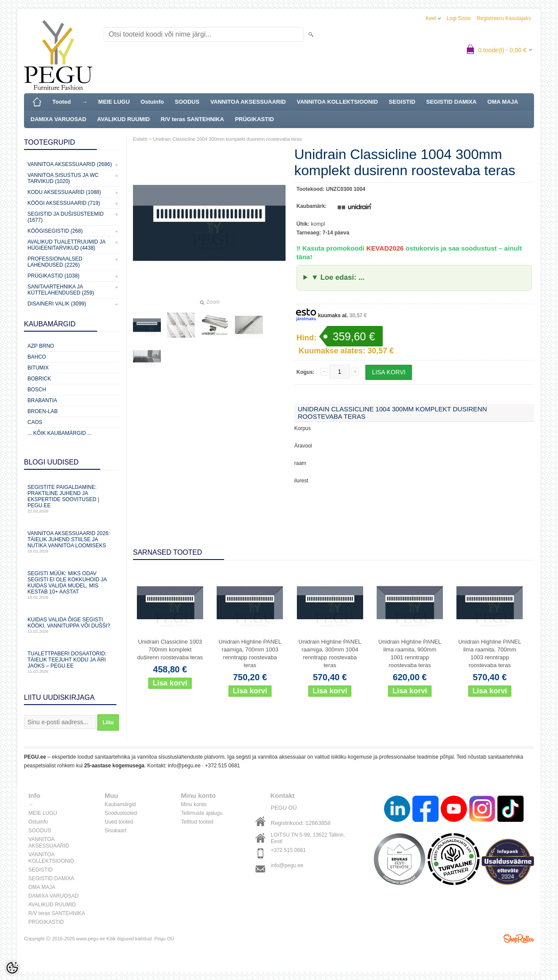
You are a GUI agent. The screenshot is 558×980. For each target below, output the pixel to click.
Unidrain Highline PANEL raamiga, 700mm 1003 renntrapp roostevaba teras (250, 653)
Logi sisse (459, 18)
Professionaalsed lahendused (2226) (55, 262)
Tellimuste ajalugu (202, 813)
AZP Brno (41, 346)
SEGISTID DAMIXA (452, 102)
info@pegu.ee (184, 766)
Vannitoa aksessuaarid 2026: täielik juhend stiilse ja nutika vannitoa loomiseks (72, 542)
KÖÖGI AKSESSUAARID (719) (64, 203)
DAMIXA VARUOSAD (58, 119)
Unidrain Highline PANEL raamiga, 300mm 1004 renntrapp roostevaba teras (330, 653)
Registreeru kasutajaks (504, 18)
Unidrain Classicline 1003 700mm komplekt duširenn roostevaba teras (170, 649)
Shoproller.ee (519, 939)
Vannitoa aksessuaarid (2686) (70, 164)
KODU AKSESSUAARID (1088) (64, 192)
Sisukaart (116, 831)
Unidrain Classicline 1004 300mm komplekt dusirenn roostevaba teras (227, 139)
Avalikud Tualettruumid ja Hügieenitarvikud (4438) (66, 245)
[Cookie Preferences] (12, 968)
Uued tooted (119, 822)
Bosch (37, 390)
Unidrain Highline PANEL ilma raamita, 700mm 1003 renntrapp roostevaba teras (490, 653)
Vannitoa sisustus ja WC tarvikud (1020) (63, 178)
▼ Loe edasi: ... (338, 277)
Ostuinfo (152, 102)
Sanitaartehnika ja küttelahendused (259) (61, 290)
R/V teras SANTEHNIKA (192, 119)
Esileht (140, 139)
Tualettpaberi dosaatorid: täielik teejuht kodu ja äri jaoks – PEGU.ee (72, 662)
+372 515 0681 (222, 766)
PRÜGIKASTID (255, 119)
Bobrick (39, 379)
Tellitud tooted (197, 822)
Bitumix (38, 368)
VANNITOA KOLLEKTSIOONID (337, 102)
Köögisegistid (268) (55, 231)
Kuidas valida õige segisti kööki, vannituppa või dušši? (72, 625)
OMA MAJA (503, 102)
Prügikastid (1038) (53, 276)
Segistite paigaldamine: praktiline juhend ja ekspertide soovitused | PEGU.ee (72, 499)
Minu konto (194, 804)
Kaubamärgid (120, 804)
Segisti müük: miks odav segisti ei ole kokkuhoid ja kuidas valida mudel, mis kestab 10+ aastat (72, 585)
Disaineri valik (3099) (57, 304)
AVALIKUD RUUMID (124, 119)
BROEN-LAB (43, 411)
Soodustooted (121, 813)
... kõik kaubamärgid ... (60, 433)
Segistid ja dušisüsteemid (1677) (66, 217)
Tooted (61, 102)
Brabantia (42, 400)
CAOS (35, 422)
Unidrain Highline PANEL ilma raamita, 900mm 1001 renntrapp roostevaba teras (410, 653)
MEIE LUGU (114, 102)
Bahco (37, 357)
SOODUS (187, 102)
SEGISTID (402, 102)
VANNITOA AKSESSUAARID (248, 102)
